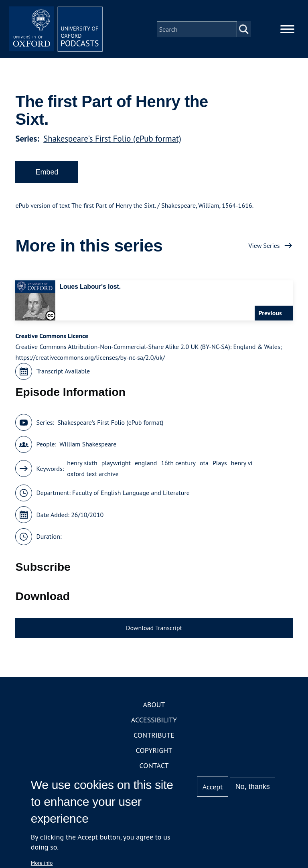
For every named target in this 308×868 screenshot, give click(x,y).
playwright (116, 464)
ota (204, 464)
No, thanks (253, 787)
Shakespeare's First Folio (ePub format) (112, 140)
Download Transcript (154, 629)
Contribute (154, 737)
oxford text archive (93, 475)
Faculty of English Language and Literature (131, 494)
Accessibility (154, 721)
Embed (47, 173)
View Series (264, 247)
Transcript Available (63, 373)
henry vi (242, 464)
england (146, 464)
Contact (154, 767)
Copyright (154, 752)
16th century (178, 464)
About (154, 706)
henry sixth (82, 464)
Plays (220, 464)
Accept (213, 787)
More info (42, 863)
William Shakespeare (88, 446)
